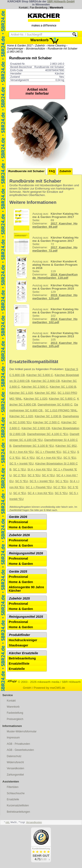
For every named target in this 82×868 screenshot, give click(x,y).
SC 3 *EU (34, 475)
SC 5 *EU (70, 458)
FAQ (52, 171)
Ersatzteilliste (19, 664)
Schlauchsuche (16, 793)
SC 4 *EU (28, 458)
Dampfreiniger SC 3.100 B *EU (34, 446)
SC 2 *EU (69, 452)
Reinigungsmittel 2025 (26, 617)
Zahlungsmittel (15, 775)
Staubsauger (18, 645)
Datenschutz (14, 756)
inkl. (8, 822)
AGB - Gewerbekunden (20, 750)
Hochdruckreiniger (23, 640)
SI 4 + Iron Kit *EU (22, 452)
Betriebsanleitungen (18, 812)
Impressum (13, 738)
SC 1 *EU (19, 469)
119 (44, 267)
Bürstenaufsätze (36, 49)
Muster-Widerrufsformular (22, 731)
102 (44, 315)
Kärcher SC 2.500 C (35, 387)
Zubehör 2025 (19, 598)
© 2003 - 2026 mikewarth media (33, 682)
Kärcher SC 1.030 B (63, 387)
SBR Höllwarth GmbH (61, 2)
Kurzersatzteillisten (18, 805)
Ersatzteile (17, 669)
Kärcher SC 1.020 (21, 393)
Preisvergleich (15, 719)
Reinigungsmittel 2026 (26, 553)
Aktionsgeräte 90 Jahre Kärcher (26, 589)
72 (44, 244)
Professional (18, 522)
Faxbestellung (15, 713)
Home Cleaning (57, 46)
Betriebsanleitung (22, 658)
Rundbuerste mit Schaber (26, 171)
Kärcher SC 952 (45, 393)
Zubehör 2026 (19, 535)
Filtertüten (13, 787)
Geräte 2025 (18, 572)
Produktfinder (19, 635)
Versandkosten (15, 768)
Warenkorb (56, 8)
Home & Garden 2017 (20, 46)
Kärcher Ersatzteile (24, 653)
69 (44, 220)
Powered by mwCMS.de (49, 688)
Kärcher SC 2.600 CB (46, 381)
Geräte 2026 (18, 517)
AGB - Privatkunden (18, 744)
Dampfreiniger (15, 49)
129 (44, 291)
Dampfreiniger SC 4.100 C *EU (48, 434)
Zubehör (40, 46)
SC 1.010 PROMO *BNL (61, 410)
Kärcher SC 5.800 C (40, 375)
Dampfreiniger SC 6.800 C (55, 404)
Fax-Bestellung (39, 8)
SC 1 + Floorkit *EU (48, 452)
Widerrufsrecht (15, 762)
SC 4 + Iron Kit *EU (49, 458)
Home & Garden (21, 527)
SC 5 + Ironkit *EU (22, 464)
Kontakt (23, 8)
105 (44, 339)
